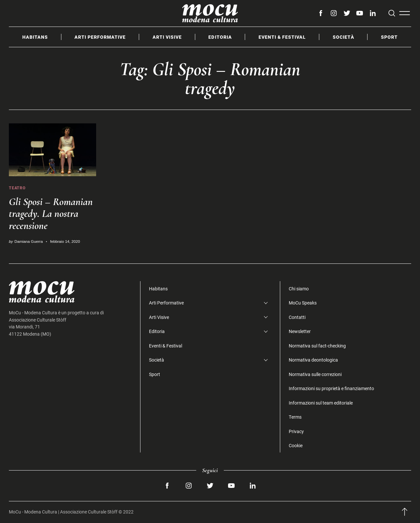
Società (344, 37)
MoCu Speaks (303, 303)
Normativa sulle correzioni (315, 374)
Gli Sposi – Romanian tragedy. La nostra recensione (51, 214)
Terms (295, 417)
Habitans (35, 37)
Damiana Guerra (29, 241)
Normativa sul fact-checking (317, 346)
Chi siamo (299, 289)
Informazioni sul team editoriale (321, 403)
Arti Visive (167, 37)
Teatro (17, 188)
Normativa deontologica (313, 360)
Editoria (220, 37)
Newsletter (300, 331)
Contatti (297, 317)
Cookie (296, 445)
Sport (389, 37)
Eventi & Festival (282, 37)
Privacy (296, 431)
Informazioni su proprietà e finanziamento (331, 388)
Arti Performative (100, 37)
